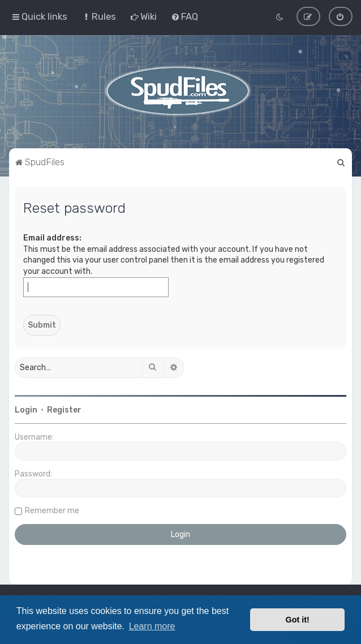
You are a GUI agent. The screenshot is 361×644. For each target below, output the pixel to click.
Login (26, 409)
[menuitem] (99, 16)
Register (64, 409)
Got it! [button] (298, 620)
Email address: (52, 237)
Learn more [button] (152, 626)
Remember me (52, 510)
